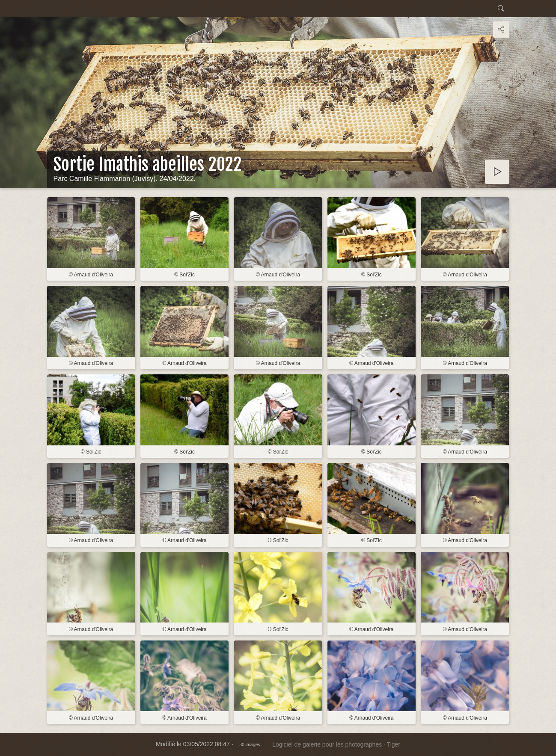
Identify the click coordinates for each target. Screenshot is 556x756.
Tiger (394, 744)
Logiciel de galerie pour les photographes (327, 744)
